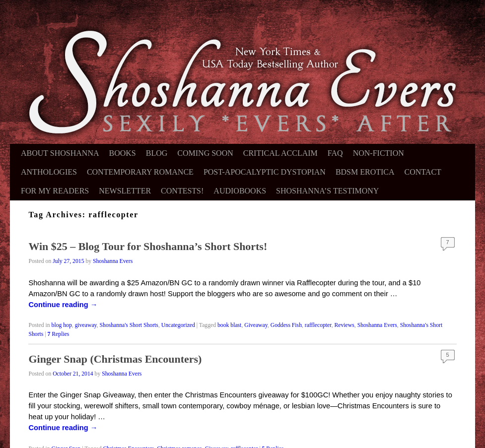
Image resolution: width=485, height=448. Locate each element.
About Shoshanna (60, 153)
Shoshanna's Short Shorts (129, 325)
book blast (229, 325)
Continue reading (63, 305)
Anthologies (49, 172)
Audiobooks (240, 191)
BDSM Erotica (365, 172)
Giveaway (256, 325)
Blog (157, 153)
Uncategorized (178, 325)
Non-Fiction (379, 153)
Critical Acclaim (280, 153)
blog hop (62, 325)
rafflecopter (318, 325)
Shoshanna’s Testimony (327, 191)
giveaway (86, 325)
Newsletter (125, 191)
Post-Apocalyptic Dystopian (265, 172)
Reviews (345, 325)
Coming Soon (205, 153)
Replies (59, 334)
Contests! (182, 191)
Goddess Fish (286, 325)
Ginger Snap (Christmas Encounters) (115, 359)
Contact (423, 172)
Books (123, 153)
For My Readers (55, 191)
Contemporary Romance (140, 172)
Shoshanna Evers (113, 261)
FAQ (335, 153)
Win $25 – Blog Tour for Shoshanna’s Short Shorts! (148, 246)
